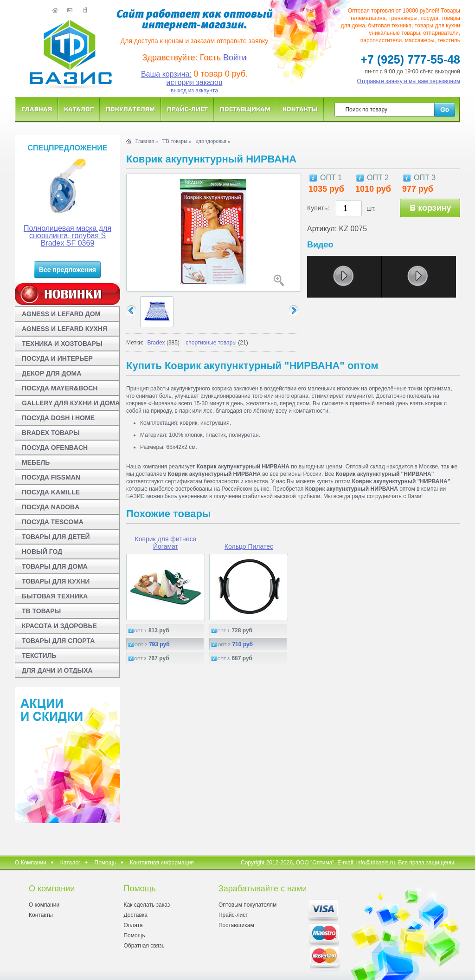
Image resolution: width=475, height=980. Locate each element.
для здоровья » (213, 141)
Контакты (300, 109)
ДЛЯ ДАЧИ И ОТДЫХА (57, 670)
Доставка (135, 915)
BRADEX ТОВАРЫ (51, 433)
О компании (44, 905)
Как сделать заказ (147, 905)
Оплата (133, 925)
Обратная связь (144, 946)
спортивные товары (211, 343)
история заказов (195, 82)
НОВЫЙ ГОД (42, 552)
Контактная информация (162, 863)
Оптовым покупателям (247, 905)
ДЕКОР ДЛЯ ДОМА (51, 373)
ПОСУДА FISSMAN (51, 477)
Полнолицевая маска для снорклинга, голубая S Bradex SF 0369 (67, 236)
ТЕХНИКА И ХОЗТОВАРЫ (62, 344)
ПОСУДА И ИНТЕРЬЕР (57, 358)
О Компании (31, 863)
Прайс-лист (187, 109)
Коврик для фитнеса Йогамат (166, 543)
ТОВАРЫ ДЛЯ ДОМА (55, 566)
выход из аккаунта (194, 91)
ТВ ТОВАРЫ (41, 611)
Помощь (105, 863)
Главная (37, 109)
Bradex (156, 343)
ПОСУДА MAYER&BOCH (60, 388)
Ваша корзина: (166, 74)
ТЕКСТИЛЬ (39, 655)
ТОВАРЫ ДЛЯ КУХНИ (56, 581)
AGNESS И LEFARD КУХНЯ (64, 329)
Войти (235, 58)
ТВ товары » (177, 141)
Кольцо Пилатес (249, 546)
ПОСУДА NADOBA (51, 507)
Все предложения (67, 270)
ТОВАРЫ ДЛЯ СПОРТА (58, 641)
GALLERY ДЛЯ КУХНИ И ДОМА (71, 403)
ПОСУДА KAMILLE (51, 492)
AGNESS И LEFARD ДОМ (61, 314)
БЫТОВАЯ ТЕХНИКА (55, 596)
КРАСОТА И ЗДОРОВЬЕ (59, 626)
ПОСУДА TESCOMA (53, 522)
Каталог (79, 109)
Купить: (318, 208)
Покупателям (130, 109)
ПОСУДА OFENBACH (55, 448)
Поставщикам (245, 109)
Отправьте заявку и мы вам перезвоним (409, 81)
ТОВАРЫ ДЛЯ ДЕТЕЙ (56, 537)
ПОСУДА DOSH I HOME (58, 418)
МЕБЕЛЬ (36, 462)
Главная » (146, 141)
